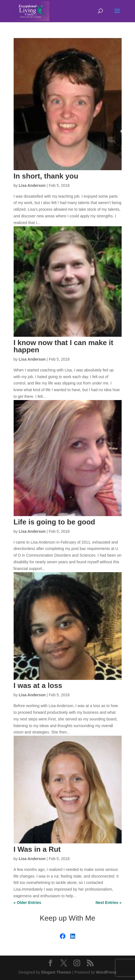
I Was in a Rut (37, 849)
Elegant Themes (56, 972)
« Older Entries (28, 903)
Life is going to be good (54, 522)
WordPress (106, 972)
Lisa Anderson (32, 185)
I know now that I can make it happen (63, 346)
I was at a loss (38, 685)
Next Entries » (108, 903)
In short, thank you (46, 176)
